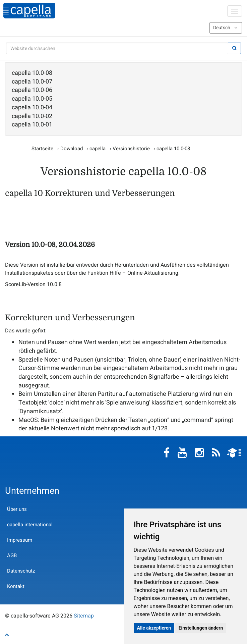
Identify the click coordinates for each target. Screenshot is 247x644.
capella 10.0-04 (32, 108)
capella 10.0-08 (32, 73)
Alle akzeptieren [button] (154, 628)
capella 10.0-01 (32, 125)
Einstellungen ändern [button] (201, 628)
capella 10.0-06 (32, 90)
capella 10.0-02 (32, 116)
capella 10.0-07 (32, 82)
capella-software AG (29, 11)
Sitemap (84, 616)
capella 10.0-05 (32, 99)
